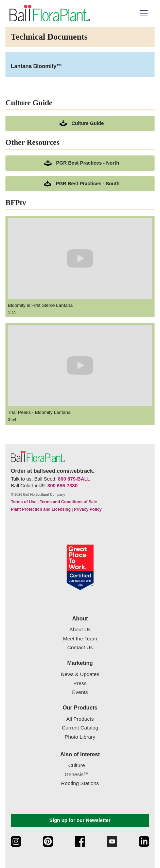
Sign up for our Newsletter (80, 820)
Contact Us (80, 647)
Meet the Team (80, 639)
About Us (80, 629)
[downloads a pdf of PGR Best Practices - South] (80, 184)
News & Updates (80, 674)
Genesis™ (77, 774)
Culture (77, 765)
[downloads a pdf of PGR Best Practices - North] (80, 163)
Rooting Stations (80, 783)
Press (80, 683)
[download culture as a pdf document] (80, 123)
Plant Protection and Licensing (41, 509)
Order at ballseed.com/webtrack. (53, 471)
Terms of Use (24, 502)
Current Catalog (80, 728)
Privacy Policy (88, 509)
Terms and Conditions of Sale (68, 502)
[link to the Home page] (49, 13)
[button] (144, 13)
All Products (80, 719)
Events (80, 692)
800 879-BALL (74, 479)
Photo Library (80, 737)
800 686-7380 (62, 486)
